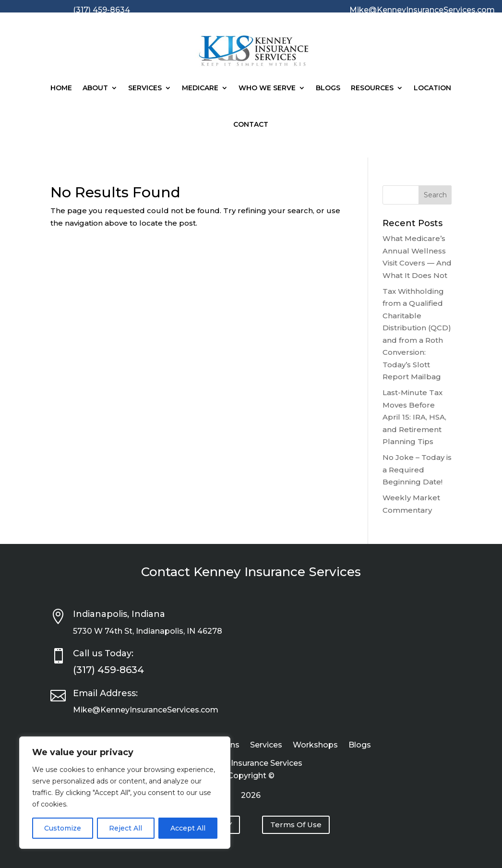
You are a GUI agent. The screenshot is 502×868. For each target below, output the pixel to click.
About (95, 88)
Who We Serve (267, 88)
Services (145, 88)
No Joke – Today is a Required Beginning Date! (417, 470)
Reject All (125, 828)
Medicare (200, 88)
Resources (372, 88)
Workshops (315, 746)
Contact (251, 124)
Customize (63, 828)
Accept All (188, 828)
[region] (125, 793)
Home (61, 88)
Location (432, 88)
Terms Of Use (296, 825)
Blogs (328, 88)
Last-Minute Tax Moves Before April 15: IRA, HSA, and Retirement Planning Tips (414, 417)
